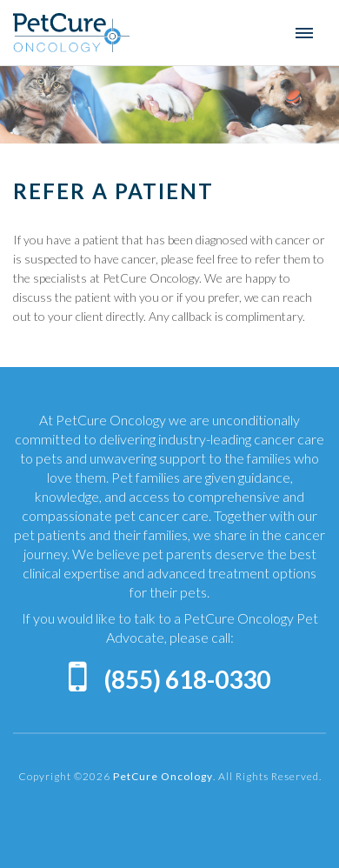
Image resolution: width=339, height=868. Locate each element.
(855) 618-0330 (187, 679)
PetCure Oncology (72, 33)
